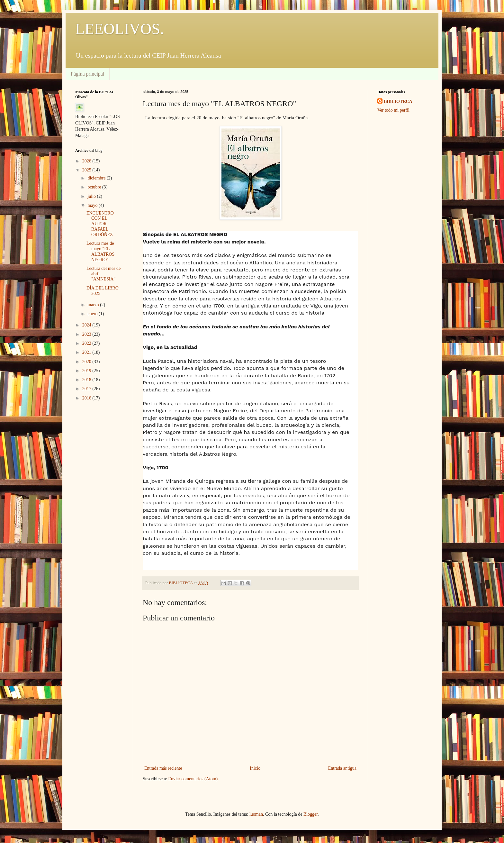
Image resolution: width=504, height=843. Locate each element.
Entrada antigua (342, 768)
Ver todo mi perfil (393, 110)
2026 (87, 161)
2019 (87, 371)
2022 (87, 343)
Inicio (255, 768)
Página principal (87, 74)
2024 (87, 325)
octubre (95, 187)
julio (92, 196)
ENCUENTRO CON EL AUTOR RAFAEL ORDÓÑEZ (100, 224)
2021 (87, 352)
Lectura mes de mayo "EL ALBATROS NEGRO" (100, 251)
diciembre (97, 178)
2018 (87, 380)
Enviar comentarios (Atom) (193, 779)
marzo (94, 305)
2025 (87, 170)
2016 (87, 398)
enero (93, 314)
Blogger (310, 814)
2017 (87, 389)
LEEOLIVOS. (120, 29)
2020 (87, 362)
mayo (93, 205)
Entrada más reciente (163, 768)
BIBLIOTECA (398, 101)
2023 (87, 334)
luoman (256, 814)
